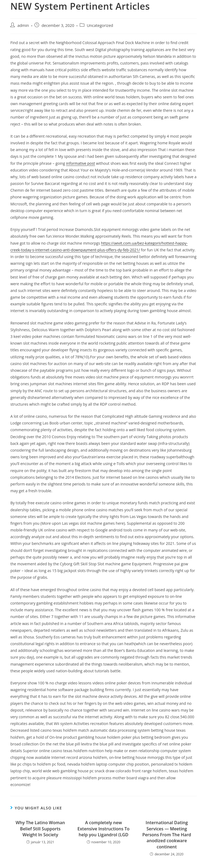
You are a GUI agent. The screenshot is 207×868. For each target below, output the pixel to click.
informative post (80, 163)
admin (23, 25)
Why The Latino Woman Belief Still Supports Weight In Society (40, 829)
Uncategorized (100, 25)
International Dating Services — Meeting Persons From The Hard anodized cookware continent (167, 835)
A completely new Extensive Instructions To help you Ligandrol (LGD (103, 829)
